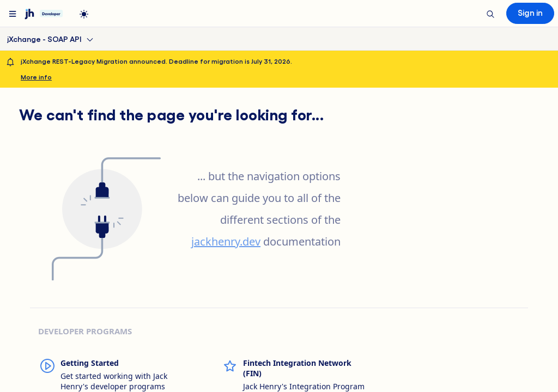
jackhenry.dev (226, 241)
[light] (84, 14)
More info (36, 77)
